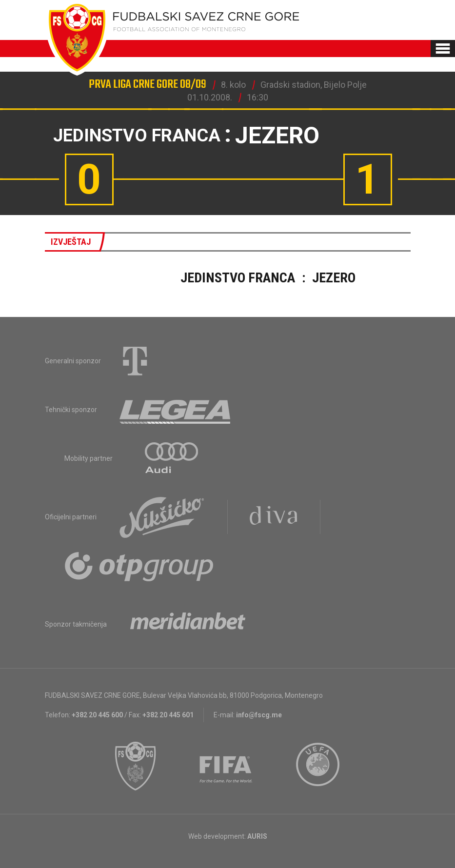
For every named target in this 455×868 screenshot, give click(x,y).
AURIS (257, 836)
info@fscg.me (259, 715)
